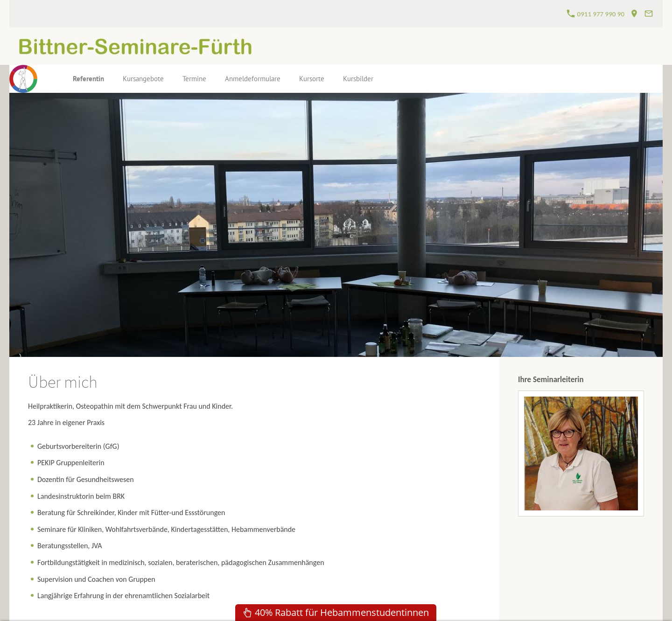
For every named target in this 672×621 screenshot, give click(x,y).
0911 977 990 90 (595, 14)
